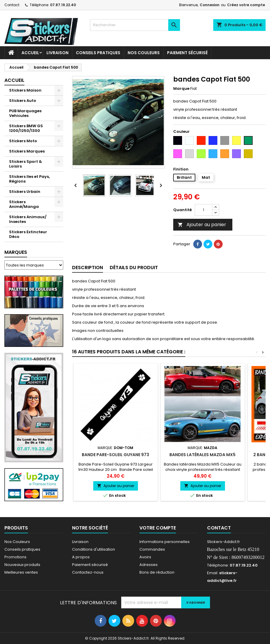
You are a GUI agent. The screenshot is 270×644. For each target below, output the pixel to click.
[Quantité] (204, 210)
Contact (12, 5)
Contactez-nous (88, 572)
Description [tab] (87, 268)
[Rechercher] (135, 25)
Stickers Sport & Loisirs (26, 164)
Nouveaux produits (22, 565)
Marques (16, 252)
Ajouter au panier (202, 225)
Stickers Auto (23, 101)
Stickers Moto (23, 141)
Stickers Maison (25, 90)
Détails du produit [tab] (134, 268)
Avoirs (145, 557)
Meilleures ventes (21, 572)
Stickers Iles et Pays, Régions (29, 179)
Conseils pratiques (22, 549)
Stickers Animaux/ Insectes (28, 219)
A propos (81, 557)
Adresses (149, 565)
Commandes (152, 549)
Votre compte (158, 528)
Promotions (15, 557)
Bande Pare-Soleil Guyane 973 (115, 455)
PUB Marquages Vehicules (25, 113)
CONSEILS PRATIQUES (98, 53)
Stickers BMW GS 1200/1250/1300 (26, 128)
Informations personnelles (165, 542)
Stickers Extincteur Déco (28, 234)
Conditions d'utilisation (94, 549)
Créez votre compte (246, 5)
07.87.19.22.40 (63, 5)
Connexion (210, 5)
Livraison (57, 53)
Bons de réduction (157, 572)
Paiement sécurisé (187, 53)
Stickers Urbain (25, 192)
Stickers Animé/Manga (24, 204)
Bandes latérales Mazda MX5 (202, 455)
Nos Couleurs (144, 53)
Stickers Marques (27, 151)
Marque (181, 89)
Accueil (30, 53)
